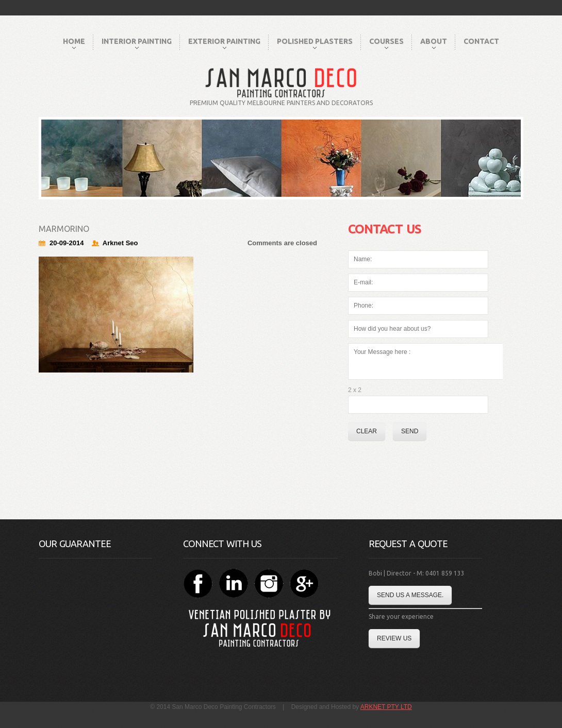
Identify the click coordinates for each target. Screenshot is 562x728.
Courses (386, 43)
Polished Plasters (315, 43)
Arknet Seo (120, 243)
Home (74, 43)
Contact (481, 41)
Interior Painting (137, 43)
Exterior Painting (224, 43)
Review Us (394, 638)
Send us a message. (410, 595)
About (434, 43)
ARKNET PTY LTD (386, 707)
